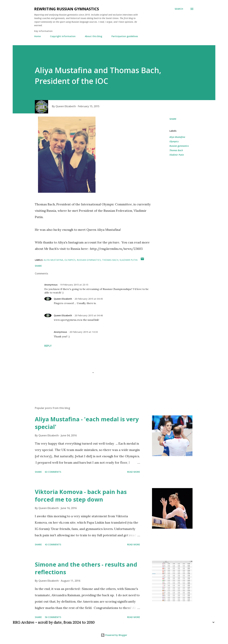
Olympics (174, 141)
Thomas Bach (176, 150)
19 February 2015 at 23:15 (74, 285)
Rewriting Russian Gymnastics (67, 9)
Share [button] (173, 119)
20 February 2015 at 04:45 (89, 299)
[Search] (179, 9)
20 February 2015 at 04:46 (89, 315)
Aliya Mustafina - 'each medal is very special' (87, 423)
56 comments (53, 617)
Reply (48, 346)
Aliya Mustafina (177, 137)
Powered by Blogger (114, 635)
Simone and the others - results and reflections (86, 568)
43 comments (53, 544)
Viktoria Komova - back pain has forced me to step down (81, 496)
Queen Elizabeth (63, 299)
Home (37, 36)
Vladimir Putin (177, 155)
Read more (134, 472)
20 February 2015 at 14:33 (84, 332)
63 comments (53, 472)
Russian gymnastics (179, 146)
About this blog (93, 36)
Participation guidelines (125, 36)
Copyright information (63, 36)
